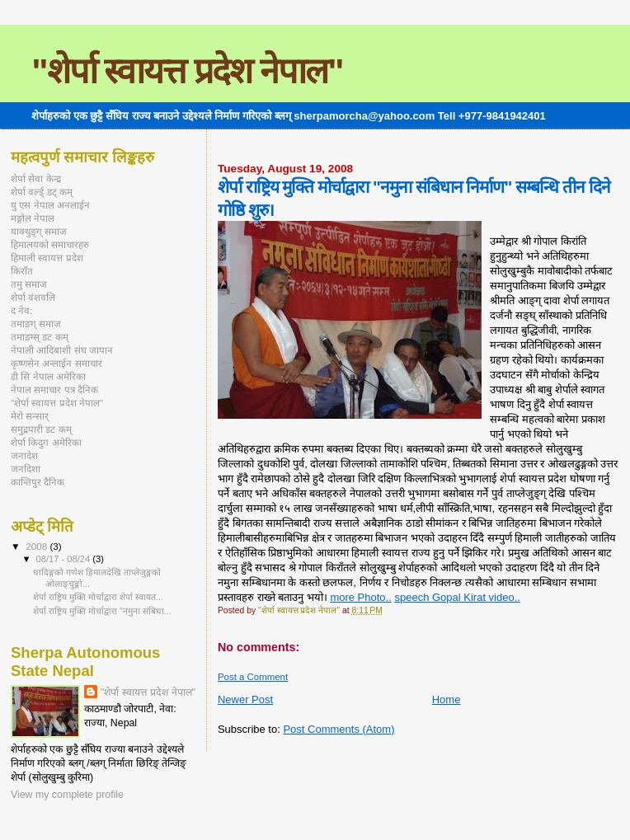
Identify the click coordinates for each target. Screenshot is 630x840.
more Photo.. (360, 597)
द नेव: (22, 310)
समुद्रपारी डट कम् (41, 429)
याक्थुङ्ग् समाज (39, 231)
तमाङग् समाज (36, 324)
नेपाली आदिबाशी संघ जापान (62, 350)
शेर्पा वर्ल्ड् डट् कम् (42, 192)
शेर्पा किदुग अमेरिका (46, 442)
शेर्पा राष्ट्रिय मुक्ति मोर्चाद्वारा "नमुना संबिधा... (102, 611)
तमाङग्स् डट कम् (40, 337)
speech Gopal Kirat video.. (457, 597)
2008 (38, 546)
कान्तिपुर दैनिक (38, 482)
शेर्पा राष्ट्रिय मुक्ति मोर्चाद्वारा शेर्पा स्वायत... (98, 597)
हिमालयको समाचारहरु (50, 244)
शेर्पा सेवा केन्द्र (36, 178)
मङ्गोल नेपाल (33, 218)
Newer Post (245, 699)
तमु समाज (29, 284)
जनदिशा (26, 469)
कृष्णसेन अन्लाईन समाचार (56, 363)
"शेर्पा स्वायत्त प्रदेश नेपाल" (187, 71)
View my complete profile (67, 795)
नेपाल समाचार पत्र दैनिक (54, 389)
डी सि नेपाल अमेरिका (48, 376)
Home (447, 699)
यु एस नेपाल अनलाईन (50, 205)
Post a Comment (253, 677)
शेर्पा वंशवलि (33, 297)
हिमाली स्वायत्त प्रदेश (47, 258)
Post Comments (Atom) (339, 729)
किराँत (22, 271)
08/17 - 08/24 (65, 559)
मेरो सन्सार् (30, 416)
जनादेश (24, 455)
